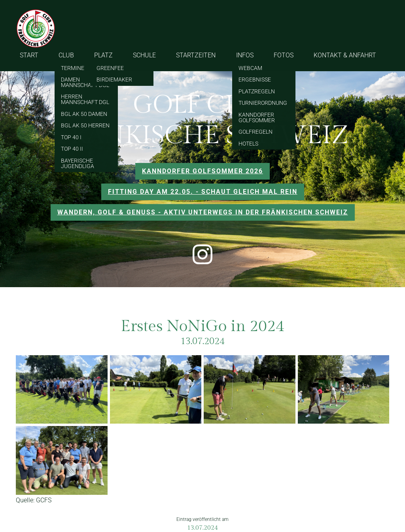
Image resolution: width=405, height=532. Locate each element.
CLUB (66, 55)
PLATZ (103, 55)
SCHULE (144, 55)
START (29, 55)
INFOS (245, 55)
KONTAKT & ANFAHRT (345, 55)
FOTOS (284, 55)
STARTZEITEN (196, 55)
